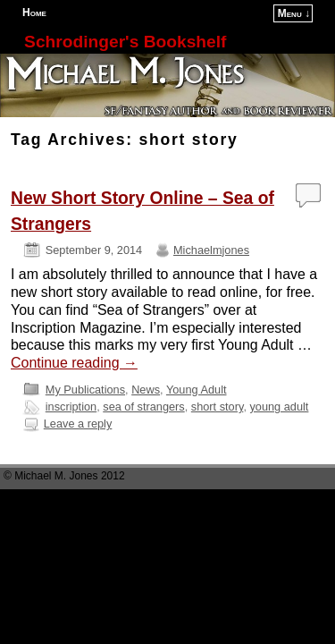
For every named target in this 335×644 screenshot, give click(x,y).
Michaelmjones (211, 250)
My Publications (85, 390)
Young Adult (197, 390)
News (146, 390)
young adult (279, 407)
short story (218, 407)
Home (34, 13)
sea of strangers (143, 407)
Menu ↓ (294, 13)
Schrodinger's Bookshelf (125, 42)
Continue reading (74, 363)
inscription (71, 407)
